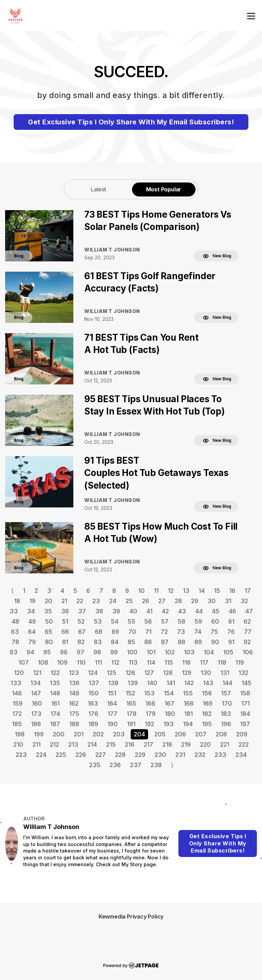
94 (30, 652)
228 (120, 755)
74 (198, 632)
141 (171, 683)
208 (221, 734)
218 (167, 744)
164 (112, 703)
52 (81, 621)
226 (81, 755)
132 (243, 673)
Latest (98, 189)
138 (113, 683)
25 (129, 601)
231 (180, 755)
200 (59, 734)
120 (19, 673)
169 (208, 703)
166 (150, 703)
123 (74, 673)
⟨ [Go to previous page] (12, 591)
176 (93, 714)
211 (37, 744)
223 (21, 755)
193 (169, 724)
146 (17, 693)
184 (245, 714)
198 (20, 734)
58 (181, 621)
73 (181, 632)
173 (36, 714)
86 (148, 642)
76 (231, 632)
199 (39, 734)
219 (186, 744)
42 (165, 611)
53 (98, 621)
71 (148, 632)
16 (232, 591)
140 (152, 683)
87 (165, 642)
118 (222, 662)
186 (36, 724)
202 (98, 734)
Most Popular (164, 189)
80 (49, 642)
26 (145, 601)
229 (140, 755)
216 (130, 744)
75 (214, 632)
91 (231, 642)
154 (169, 693)
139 (133, 683)
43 (182, 611)
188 (74, 724)
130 (206, 673)
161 (55, 703)
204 (139, 734)
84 (115, 642)
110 (81, 662)
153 (149, 693)
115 (169, 662)
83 (98, 642)
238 (156, 765)
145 (246, 683)
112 (115, 662)
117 (204, 662)
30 (212, 601)
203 (119, 734)
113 (133, 662)
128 (168, 673)
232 (200, 755)
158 (245, 693)
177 (112, 714)
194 (188, 724)
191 (131, 724)
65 (48, 632)
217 (148, 744)
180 (170, 714)
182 (207, 714)
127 (149, 673)
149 (74, 693)
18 (17, 601)
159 (18, 703)
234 (241, 755)
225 (61, 755)
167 (169, 703)
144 (227, 683)
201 (79, 734)
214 (92, 744)
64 (32, 632)
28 (178, 601)
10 (141, 591)
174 (55, 714)
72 (164, 632)
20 (48, 601)
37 (82, 611)
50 (49, 621)
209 (242, 734)
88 (181, 642)
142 (189, 683)
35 (48, 611)
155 (188, 693)
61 (231, 621)
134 (35, 683)
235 (95, 765)
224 (41, 755)
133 (16, 683)
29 (195, 601)
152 (130, 693)
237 (136, 765)
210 (18, 744)
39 (116, 611)
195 (207, 724)
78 (15, 642)
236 (115, 765)
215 (111, 744)
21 (64, 601)
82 (81, 642)
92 (247, 642)
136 (74, 683)
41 (149, 611)
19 (32, 601)
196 (226, 724)
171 (245, 703)
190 (113, 724)
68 (99, 632)
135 (55, 683)
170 (227, 703)
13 (186, 591)
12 (171, 591)
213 (73, 744)
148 (55, 693)
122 (55, 673)
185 (17, 724)
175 (74, 714)
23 (96, 601)
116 (186, 662)
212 (54, 744)
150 (93, 693)
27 (162, 601)
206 (180, 734)
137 (94, 683)
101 (151, 652)
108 (43, 662)
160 (37, 703)
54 (115, 621)
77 (248, 632)
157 (226, 693)
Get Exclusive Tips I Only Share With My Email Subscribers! (131, 122)
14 (202, 591)
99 (114, 652)
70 (132, 632)
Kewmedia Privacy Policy (131, 916)
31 (228, 601)
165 (131, 703)
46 (232, 611)
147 (36, 693)
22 (80, 601)
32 (244, 601)
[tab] (99, 189)
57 (165, 621)
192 (149, 724)
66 (65, 632)
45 (216, 611)
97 (81, 652)
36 (65, 611)
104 (209, 652)
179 (151, 714)
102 (170, 652)
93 (13, 652)
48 (15, 621)
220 (205, 744)
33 (14, 611)
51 (65, 621)
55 (131, 621)
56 (148, 621)
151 (112, 693)
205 (160, 734)
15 (217, 591)
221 (225, 744)
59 (198, 621)
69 (115, 632)
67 (82, 632)
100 (132, 652)
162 (74, 703)
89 (198, 642)
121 (37, 673)
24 (113, 601)
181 (188, 714)
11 (156, 591)
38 (99, 611)
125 (112, 673)
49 (32, 621)
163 (93, 703)
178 (132, 714)
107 (24, 662)
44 (199, 611)
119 (240, 662)
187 (55, 724)
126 (130, 673)
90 (215, 642)
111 (98, 662)
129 (187, 673)
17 (248, 591)
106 (248, 652)
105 (228, 652)
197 (245, 724)
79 (32, 642)
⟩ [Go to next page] (172, 765)
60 (215, 621)
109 (62, 662)
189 (93, 724)
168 (188, 703)
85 (131, 642)
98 (97, 652)
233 (220, 755)
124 (93, 673)
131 (225, 673)
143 (208, 683)
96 (64, 652)
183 (226, 714)
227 (100, 755)
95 (47, 652)
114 (151, 662)
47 (249, 611)
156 (207, 693)
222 (244, 744)
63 (15, 632)
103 (189, 652)
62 (247, 621)
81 (65, 642)
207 (201, 734)
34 (31, 611)
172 (17, 714)
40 (133, 611)
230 (160, 755)
